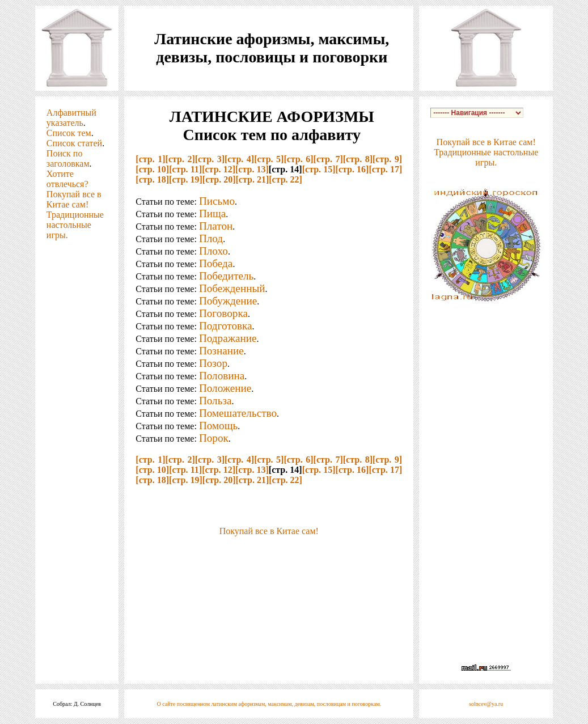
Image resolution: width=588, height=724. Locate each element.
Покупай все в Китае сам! (74, 199)
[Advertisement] (269, 553)
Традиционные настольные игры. (75, 225)
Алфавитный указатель (71, 118)
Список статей (74, 143)
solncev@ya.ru (486, 704)
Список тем (69, 133)
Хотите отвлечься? (67, 179)
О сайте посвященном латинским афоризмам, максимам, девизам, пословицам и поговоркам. (269, 704)
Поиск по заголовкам (68, 158)
